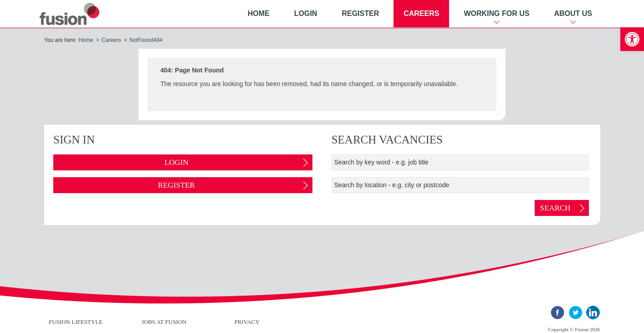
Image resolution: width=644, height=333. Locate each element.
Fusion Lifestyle (76, 322)
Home (259, 13)
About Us (573, 13)
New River (80, 14)
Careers (421, 13)
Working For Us (496, 13)
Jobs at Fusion (164, 322)
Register (360, 13)
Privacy (247, 322)
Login (306, 13)
